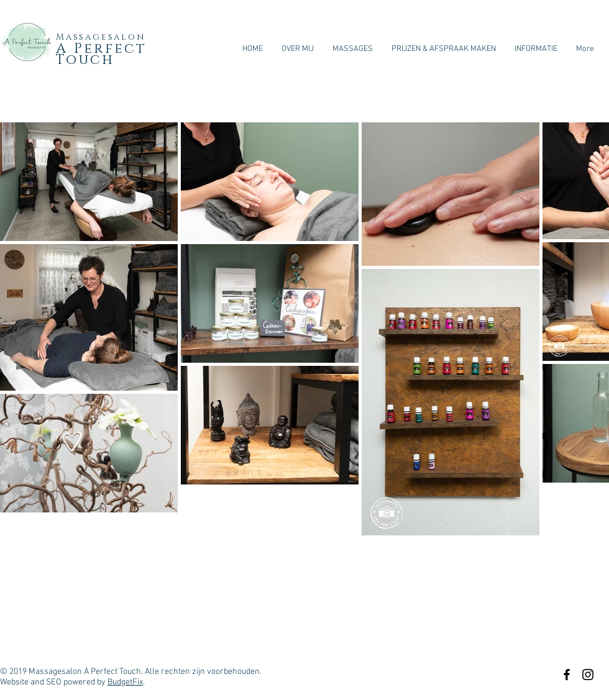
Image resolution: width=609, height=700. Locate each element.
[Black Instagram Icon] (588, 675)
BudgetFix (125, 682)
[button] (536, 49)
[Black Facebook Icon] (567, 675)
